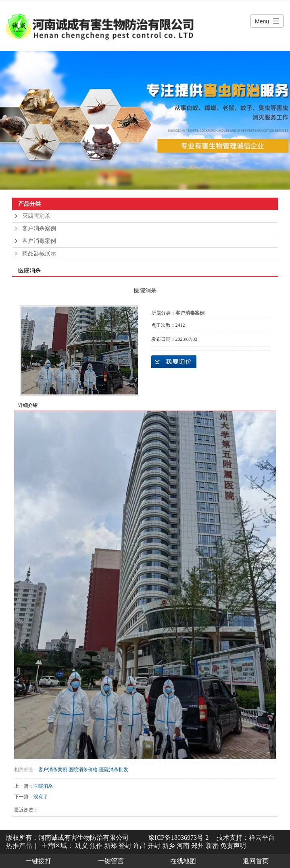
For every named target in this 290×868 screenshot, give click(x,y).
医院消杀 (43, 786)
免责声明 (233, 846)
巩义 (81, 846)
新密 (212, 846)
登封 (125, 846)
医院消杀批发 (114, 770)
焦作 (96, 846)
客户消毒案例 (39, 241)
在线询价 (174, 362)
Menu (262, 21)
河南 (183, 846)
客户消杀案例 (39, 228)
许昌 (140, 846)
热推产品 (19, 846)
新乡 (169, 846)
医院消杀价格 (83, 770)
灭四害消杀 (36, 216)
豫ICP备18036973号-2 (178, 838)
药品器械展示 (39, 254)
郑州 (198, 846)
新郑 (111, 846)
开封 (154, 846)
